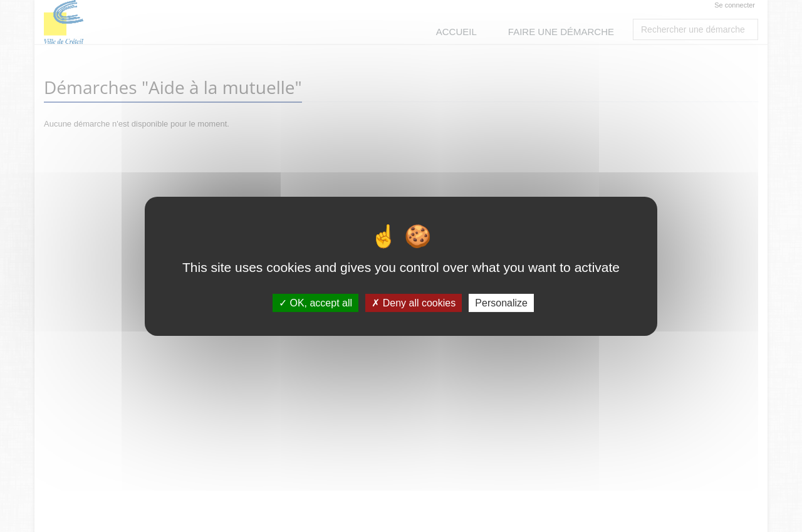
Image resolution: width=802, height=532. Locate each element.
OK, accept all (315, 302)
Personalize (501, 302)
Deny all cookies (414, 302)
